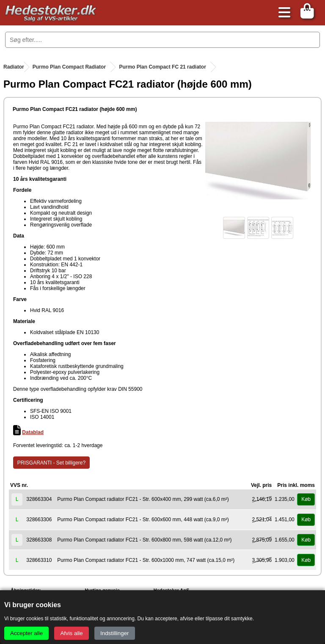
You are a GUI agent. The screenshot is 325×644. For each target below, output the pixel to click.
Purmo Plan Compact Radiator (69, 67)
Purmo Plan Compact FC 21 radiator (162, 67)
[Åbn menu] (282, 13)
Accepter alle (26, 633)
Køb (306, 499)
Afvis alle (71, 633)
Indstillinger (114, 633)
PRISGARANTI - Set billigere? (51, 463)
